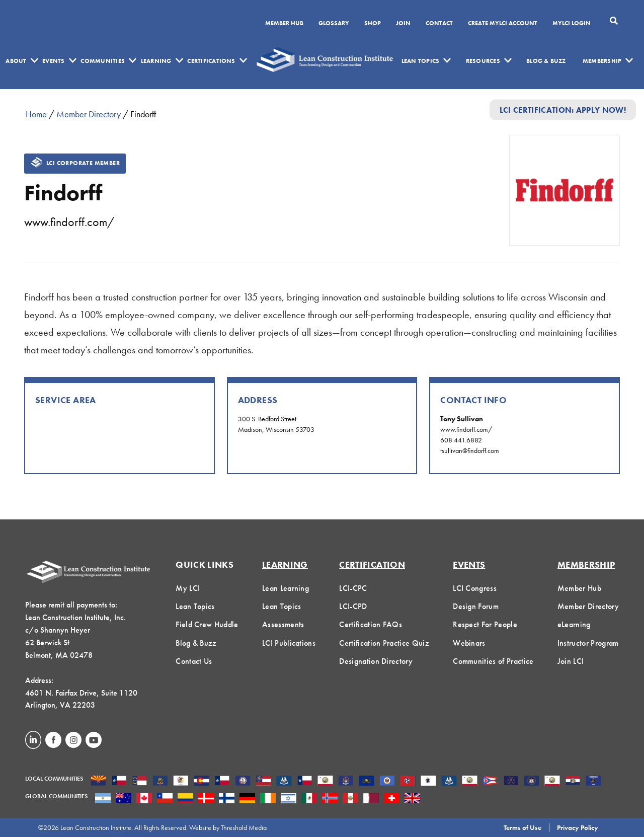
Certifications (211, 61)
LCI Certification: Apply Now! (563, 109)
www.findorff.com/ (69, 222)
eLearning (574, 624)
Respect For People (485, 624)
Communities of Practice (493, 661)
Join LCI (571, 661)
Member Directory (89, 114)
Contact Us (194, 661)
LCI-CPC (353, 588)
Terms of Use (522, 827)
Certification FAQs (371, 624)
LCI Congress (475, 588)
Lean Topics (421, 61)
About (16, 61)
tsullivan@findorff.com (470, 450)
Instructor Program (588, 643)
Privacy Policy (578, 827)
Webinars (469, 643)
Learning (156, 61)
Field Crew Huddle (207, 624)
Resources (483, 61)
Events (53, 61)
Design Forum (476, 606)
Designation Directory (376, 661)
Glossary (334, 24)
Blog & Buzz (546, 61)
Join (403, 24)
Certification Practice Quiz (384, 643)
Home (36, 114)
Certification (372, 564)
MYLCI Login (572, 24)
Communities (103, 61)
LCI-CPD (353, 606)
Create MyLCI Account (503, 24)
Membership (602, 61)
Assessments (283, 624)
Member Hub (284, 24)
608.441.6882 (461, 440)
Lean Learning (286, 588)
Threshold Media (244, 827)
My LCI (188, 588)
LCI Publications (289, 643)
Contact (439, 24)
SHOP (373, 24)
